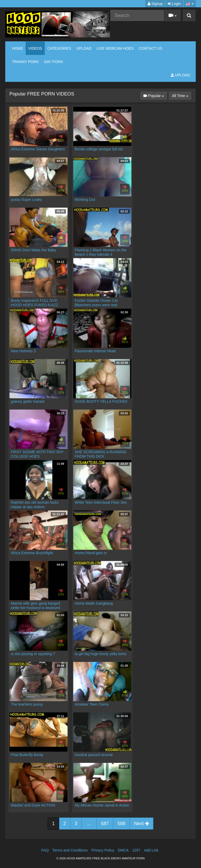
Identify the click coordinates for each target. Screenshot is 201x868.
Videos (35, 48)
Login (174, 4)
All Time (182, 95)
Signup (155, 4)
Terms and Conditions (70, 850)
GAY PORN (54, 62)
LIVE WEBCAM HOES (115, 48)
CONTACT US (150, 48)
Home (18, 48)
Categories (59, 48)
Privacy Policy (103, 850)
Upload (84, 48)
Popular (155, 95)
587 (105, 824)
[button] (190, 4)
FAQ (45, 850)
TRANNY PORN (25, 62)
